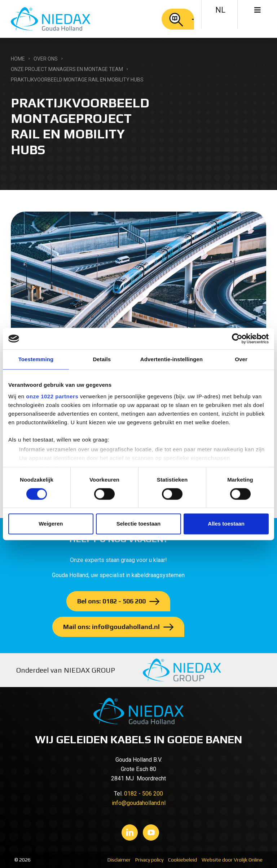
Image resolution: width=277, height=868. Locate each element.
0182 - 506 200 (144, 794)
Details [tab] (102, 359)
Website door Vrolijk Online (232, 860)
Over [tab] (241, 359)
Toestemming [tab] (36, 359)
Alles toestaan (226, 524)
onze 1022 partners (52, 396)
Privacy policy (149, 860)
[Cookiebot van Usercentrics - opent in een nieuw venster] (237, 338)
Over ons (46, 59)
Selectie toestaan (139, 524)
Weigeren (51, 524)
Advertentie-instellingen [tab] (172, 359)
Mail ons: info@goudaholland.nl (111, 627)
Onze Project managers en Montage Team (67, 69)
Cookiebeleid (183, 860)
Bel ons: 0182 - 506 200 (111, 601)
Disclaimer (119, 860)
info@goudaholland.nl (139, 803)
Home (18, 59)
